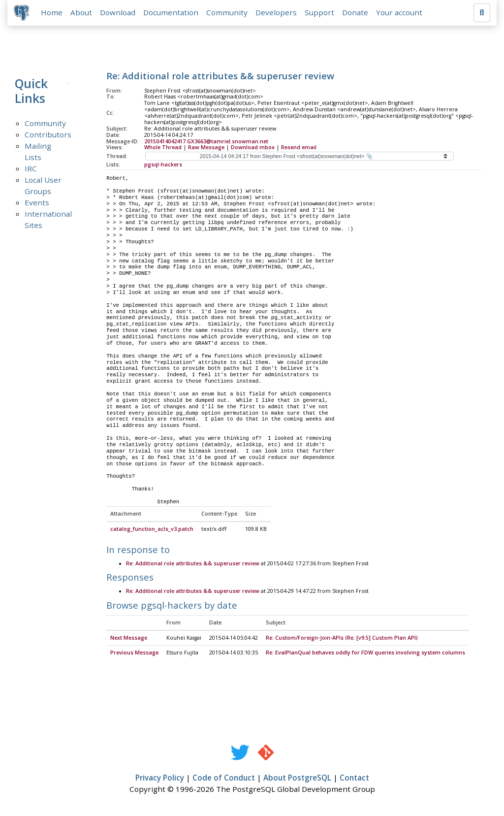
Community (228, 13)
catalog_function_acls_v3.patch (152, 531)
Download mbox (253, 149)
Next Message (129, 640)
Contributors (48, 136)
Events (37, 204)
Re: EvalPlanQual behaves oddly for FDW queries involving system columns (365, 654)
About (83, 13)
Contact (354, 780)
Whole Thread (163, 149)
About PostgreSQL (297, 780)
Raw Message (206, 149)
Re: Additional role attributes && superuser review (193, 565)
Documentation (172, 13)
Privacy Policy (160, 780)
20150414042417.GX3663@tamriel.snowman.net (206, 143)
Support (321, 13)
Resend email (299, 149)
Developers (278, 13)
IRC (31, 170)
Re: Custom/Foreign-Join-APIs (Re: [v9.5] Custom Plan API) (342, 640)
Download (119, 13)
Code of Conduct (224, 780)
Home (53, 13)
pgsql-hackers (163, 166)
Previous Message (134, 654)
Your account (401, 13)
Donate (357, 13)
